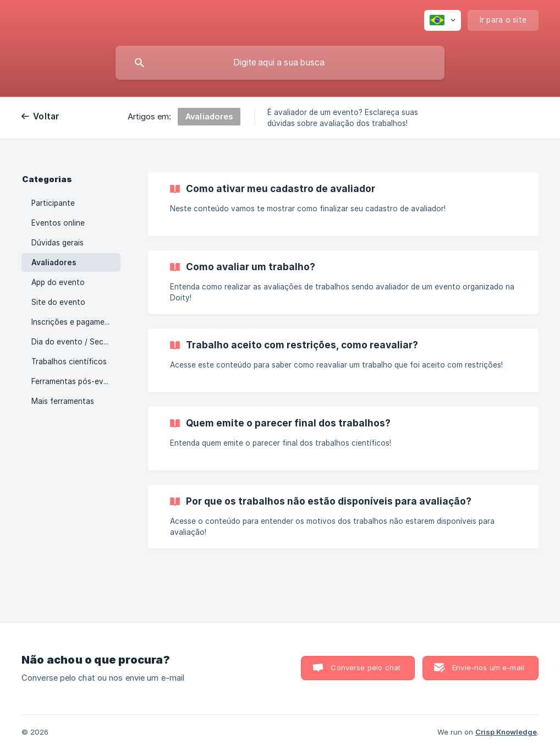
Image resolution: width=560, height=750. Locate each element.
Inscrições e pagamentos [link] (76, 322)
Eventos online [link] (58, 223)
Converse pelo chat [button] (366, 667)
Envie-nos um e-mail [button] (488, 667)
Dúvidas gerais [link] (57, 243)
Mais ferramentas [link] (63, 401)
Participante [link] (53, 203)
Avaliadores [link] (54, 262)
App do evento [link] (58, 282)
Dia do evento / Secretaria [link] (76, 342)
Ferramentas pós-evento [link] (76, 381)
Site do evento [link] (58, 302)
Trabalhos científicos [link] (69, 362)
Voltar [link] (46, 116)
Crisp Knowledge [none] (506, 732)
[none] (443, 20)
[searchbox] (280, 63)
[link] (343, 204)
